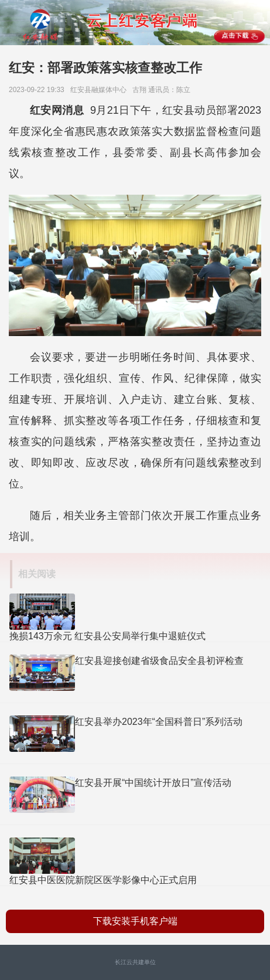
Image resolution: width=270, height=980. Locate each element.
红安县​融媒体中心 (100, 90)
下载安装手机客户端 (135, 921)
